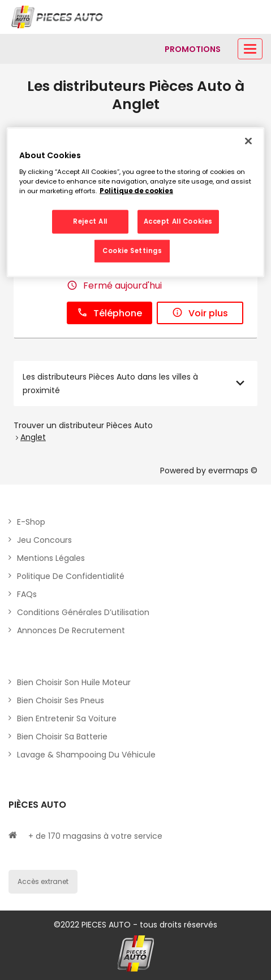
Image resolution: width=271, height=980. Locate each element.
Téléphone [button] (109, 313)
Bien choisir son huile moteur (74, 682)
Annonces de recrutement (71, 630)
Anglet (33, 437)
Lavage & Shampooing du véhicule (86, 755)
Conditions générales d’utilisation (83, 612)
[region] (135, 202)
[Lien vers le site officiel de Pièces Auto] (58, 17)
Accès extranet (43, 881)
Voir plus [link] (200, 313)
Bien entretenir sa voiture (67, 718)
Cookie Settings (132, 251)
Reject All (90, 221)
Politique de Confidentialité (71, 576)
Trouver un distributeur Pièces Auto (83, 425)
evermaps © (233, 471)
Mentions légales (51, 558)
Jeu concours (44, 540)
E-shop (31, 522)
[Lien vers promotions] (193, 49)
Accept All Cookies (178, 221)
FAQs (27, 594)
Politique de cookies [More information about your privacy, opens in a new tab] (136, 191)
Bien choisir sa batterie (62, 737)
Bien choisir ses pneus (61, 700)
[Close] (248, 141)
